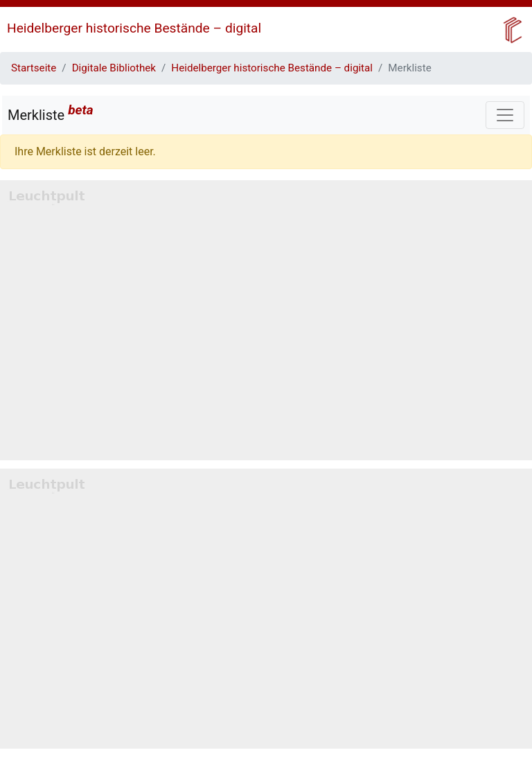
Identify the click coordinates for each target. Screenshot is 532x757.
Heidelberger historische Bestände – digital (134, 28)
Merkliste (51, 113)
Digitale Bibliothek (114, 68)
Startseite (34, 68)
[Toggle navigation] (505, 115)
